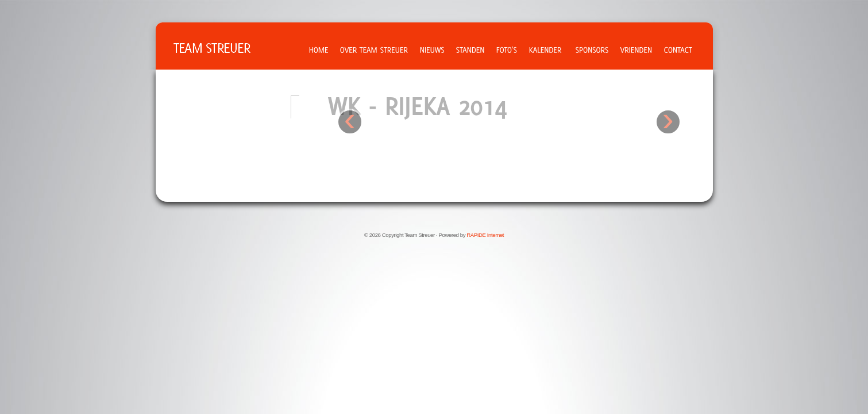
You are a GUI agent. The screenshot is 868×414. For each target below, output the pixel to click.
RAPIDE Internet (485, 235)
